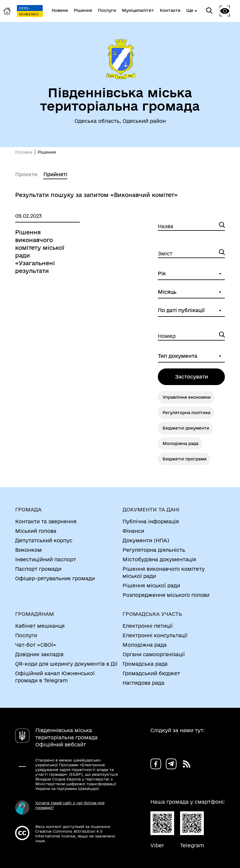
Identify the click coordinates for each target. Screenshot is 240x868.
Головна (24, 152)
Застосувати (191, 377)
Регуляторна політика (186, 413)
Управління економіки (187, 397)
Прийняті (55, 174)
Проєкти (26, 174)
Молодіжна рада (181, 443)
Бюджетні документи (186, 428)
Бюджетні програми (185, 459)
